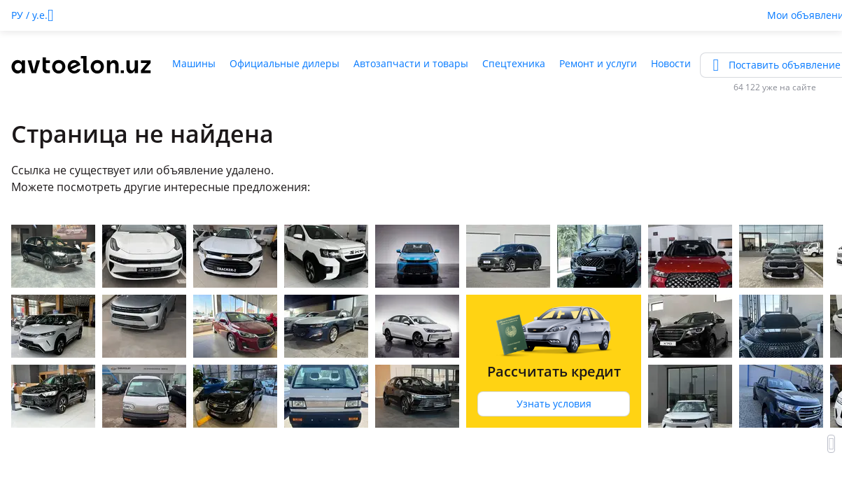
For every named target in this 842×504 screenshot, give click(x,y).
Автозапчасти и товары (411, 63)
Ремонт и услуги (598, 63)
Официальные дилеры (285, 63)
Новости (671, 63)
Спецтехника (514, 63)
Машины (194, 63)
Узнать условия (554, 404)
